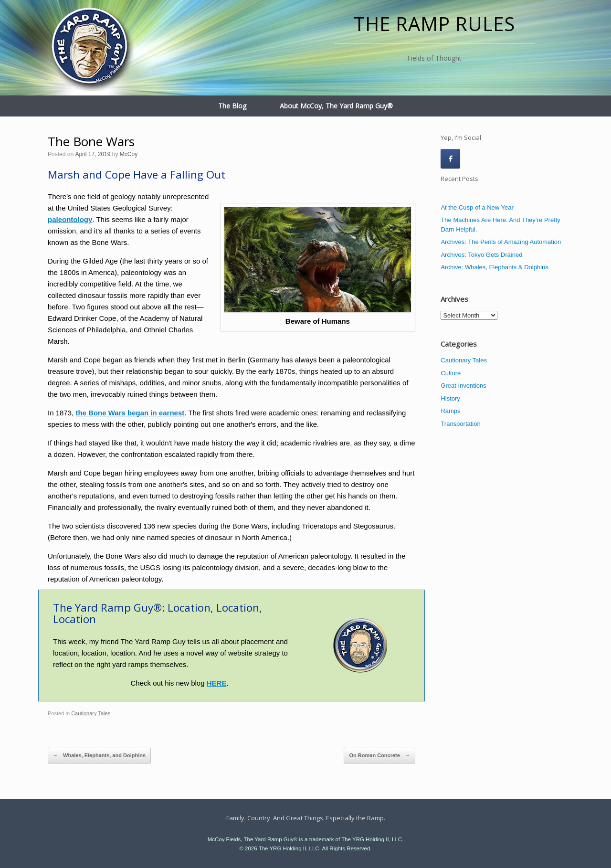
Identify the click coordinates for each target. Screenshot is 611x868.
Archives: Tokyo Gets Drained (481, 255)
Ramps (450, 411)
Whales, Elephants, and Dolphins (99, 756)
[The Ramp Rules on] (472, 159)
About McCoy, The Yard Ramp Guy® (336, 106)
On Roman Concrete (379, 756)
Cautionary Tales (91, 713)
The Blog (232, 106)
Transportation (460, 424)
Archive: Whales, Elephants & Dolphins (494, 267)
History (450, 398)
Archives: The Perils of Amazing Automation (501, 242)
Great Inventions (463, 386)
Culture (451, 373)
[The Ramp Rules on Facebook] (450, 159)
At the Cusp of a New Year (477, 207)
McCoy (129, 154)
